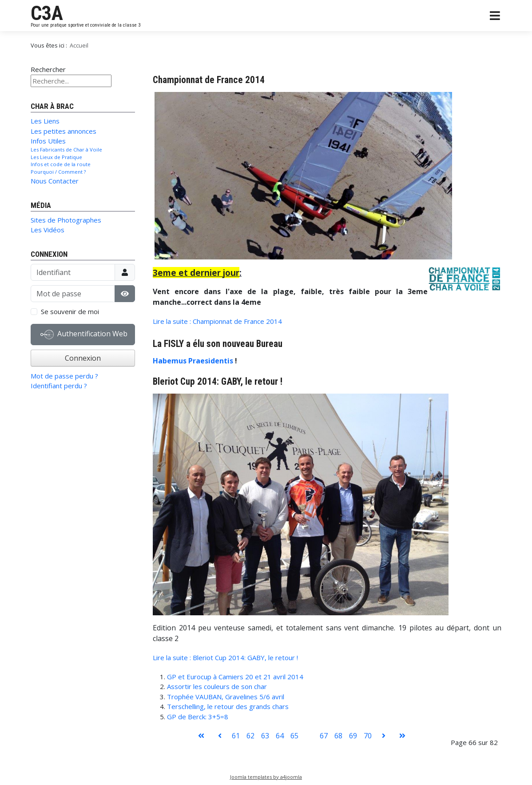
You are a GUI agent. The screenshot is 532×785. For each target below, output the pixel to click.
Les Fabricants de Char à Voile (66, 149)
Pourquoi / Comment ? (58, 172)
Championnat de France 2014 (209, 80)
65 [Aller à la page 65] (294, 736)
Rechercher (48, 69)
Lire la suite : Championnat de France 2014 (217, 321)
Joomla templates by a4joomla (266, 777)
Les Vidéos (48, 230)
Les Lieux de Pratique (56, 157)
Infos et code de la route (61, 164)
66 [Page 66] (309, 736)
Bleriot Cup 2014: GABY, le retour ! (218, 381)
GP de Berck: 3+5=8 (198, 717)
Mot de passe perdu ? (64, 376)
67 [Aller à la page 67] (324, 736)
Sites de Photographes (66, 220)
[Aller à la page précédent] (220, 736)
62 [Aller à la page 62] (250, 736)
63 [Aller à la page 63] (265, 736)
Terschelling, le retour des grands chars (228, 706)
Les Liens (45, 121)
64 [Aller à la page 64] (280, 736)
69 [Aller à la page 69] (353, 736)
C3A (47, 13)
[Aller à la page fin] (402, 736)
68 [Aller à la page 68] (338, 736)
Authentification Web (84, 335)
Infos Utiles (48, 141)
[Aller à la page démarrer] (201, 736)
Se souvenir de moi (70, 311)
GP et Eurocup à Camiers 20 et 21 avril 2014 (235, 677)
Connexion (83, 358)
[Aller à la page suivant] (384, 736)
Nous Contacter (55, 181)
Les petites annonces (64, 131)
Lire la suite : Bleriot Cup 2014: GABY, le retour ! (225, 657)
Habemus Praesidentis (194, 361)
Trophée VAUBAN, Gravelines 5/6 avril (226, 697)
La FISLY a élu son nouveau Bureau (218, 344)
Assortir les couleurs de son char (217, 686)
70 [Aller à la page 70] (368, 736)
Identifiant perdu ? (59, 386)
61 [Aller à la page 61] (236, 736)
